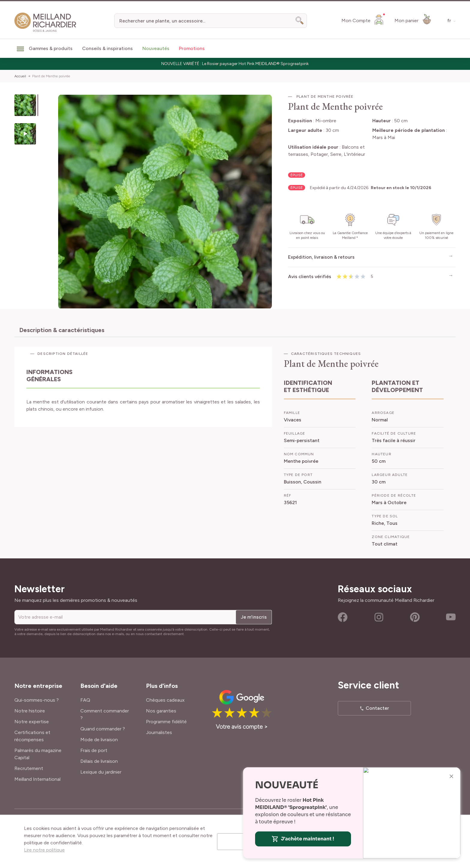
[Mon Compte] (363, 19)
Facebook (343, 617)
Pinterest (415, 617)
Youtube (451, 617)
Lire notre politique (44, 850)
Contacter (377, 708)
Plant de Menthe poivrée (51, 76)
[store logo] (45, 22)
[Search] (300, 21)
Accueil (20, 76)
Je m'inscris (254, 617)
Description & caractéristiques (62, 330)
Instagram (379, 617)
